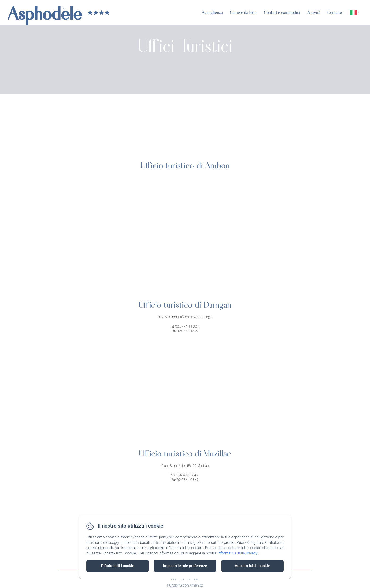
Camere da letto (243, 13)
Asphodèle (45, 13)
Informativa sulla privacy (237, 553)
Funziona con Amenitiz (185, 585)
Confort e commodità (282, 13)
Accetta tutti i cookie (252, 566)
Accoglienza (212, 13)
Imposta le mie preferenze (185, 566)
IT (189, 579)
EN (173, 579)
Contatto (335, 13)
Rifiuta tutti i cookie (118, 566)
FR (182, 579)
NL (197, 579)
